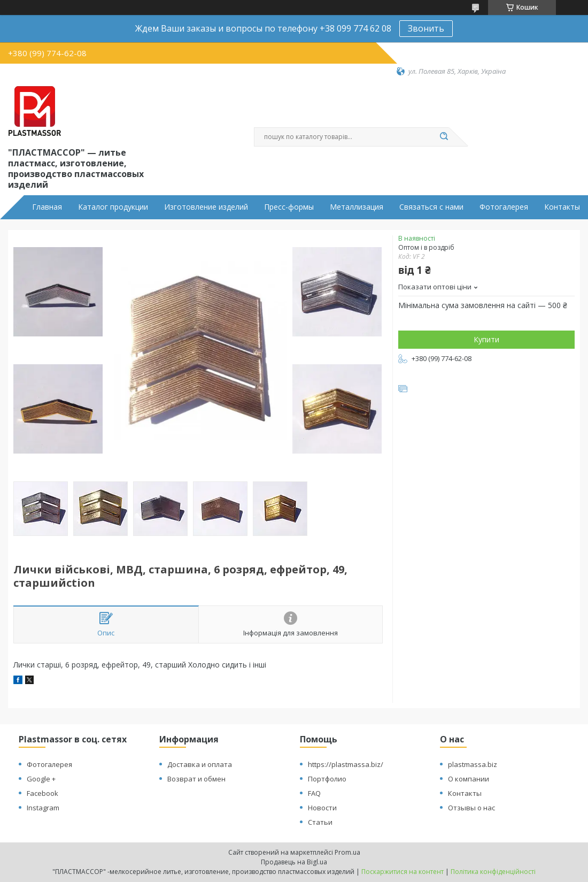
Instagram (43, 808)
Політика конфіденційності (493, 872)
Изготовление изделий (206, 207)
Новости (322, 808)
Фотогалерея (504, 207)
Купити (486, 339)
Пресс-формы (289, 207)
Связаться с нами (431, 207)
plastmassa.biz (473, 764)
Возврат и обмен (196, 779)
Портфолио (327, 779)
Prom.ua (347, 852)
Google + (41, 779)
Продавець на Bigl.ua (294, 862)
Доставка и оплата (200, 764)
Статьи (320, 822)
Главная (47, 207)
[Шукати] (444, 137)
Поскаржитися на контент (403, 872)
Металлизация (357, 207)
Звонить (426, 28)
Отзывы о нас (471, 808)
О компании (469, 779)
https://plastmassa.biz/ (346, 764)
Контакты (562, 207)
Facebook (42, 793)
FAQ (314, 793)
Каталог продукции (113, 207)
